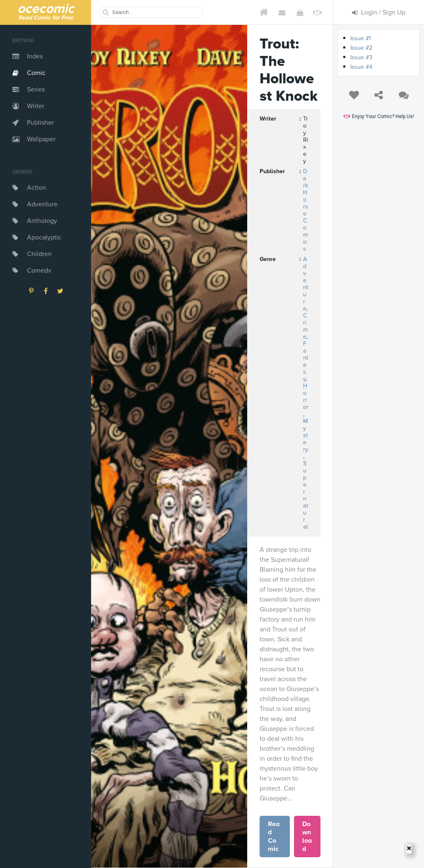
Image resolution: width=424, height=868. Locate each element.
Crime (306, 326)
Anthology (42, 221)
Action (36, 188)
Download (307, 837)
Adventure (42, 204)
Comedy (39, 271)
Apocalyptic (44, 237)
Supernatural (306, 495)
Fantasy (306, 361)
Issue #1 (361, 38)
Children (39, 254)
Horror (306, 397)
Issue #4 (361, 67)
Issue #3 (361, 57)
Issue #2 (361, 48)
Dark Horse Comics (306, 210)
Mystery (306, 435)
